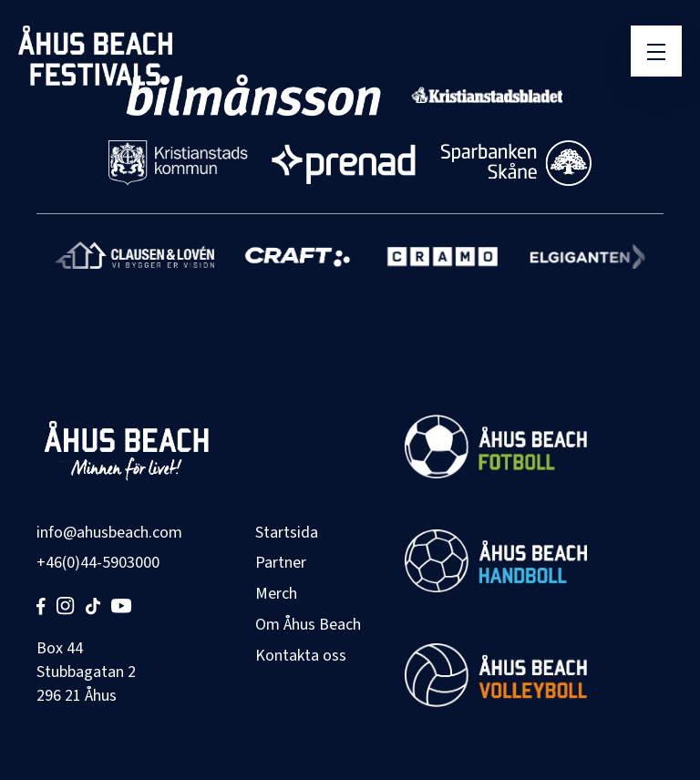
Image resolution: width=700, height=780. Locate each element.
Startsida (287, 533)
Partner (281, 563)
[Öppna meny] (656, 51)
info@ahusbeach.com (109, 533)
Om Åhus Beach (308, 625)
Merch (276, 594)
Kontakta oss (301, 656)
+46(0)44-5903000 (98, 563)
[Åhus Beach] (95, 56)
